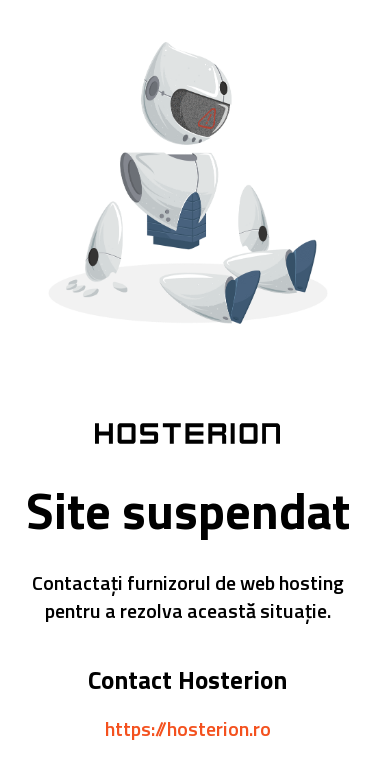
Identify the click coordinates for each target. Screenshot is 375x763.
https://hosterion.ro (188, 728)
